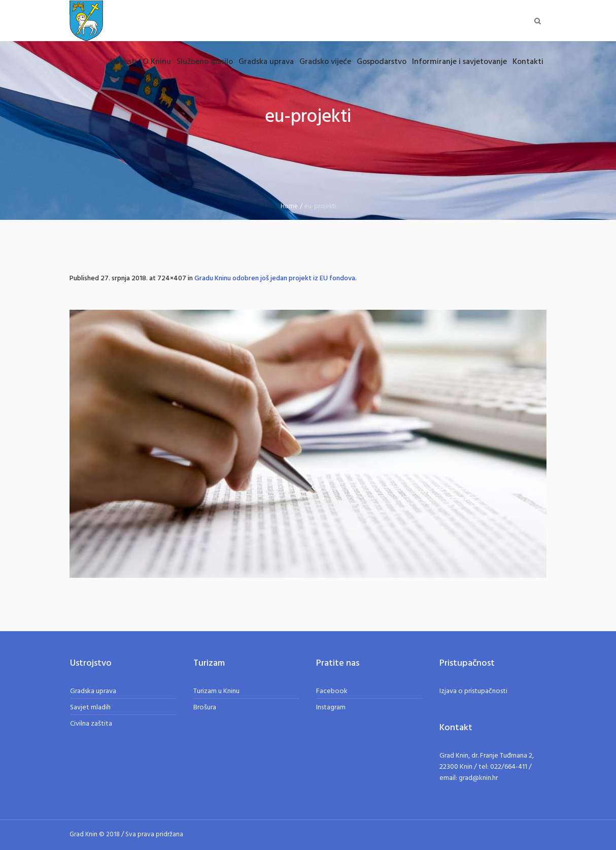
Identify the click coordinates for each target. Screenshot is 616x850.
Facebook (332, 691)
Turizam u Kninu (216, 691)
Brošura (205, 708)
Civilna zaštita (91, 724)
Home (289, 206)
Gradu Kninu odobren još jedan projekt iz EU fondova (275, 279)
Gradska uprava (93, 691)
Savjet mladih (90, 708)
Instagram (331, 708)
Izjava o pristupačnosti (473, 691)
